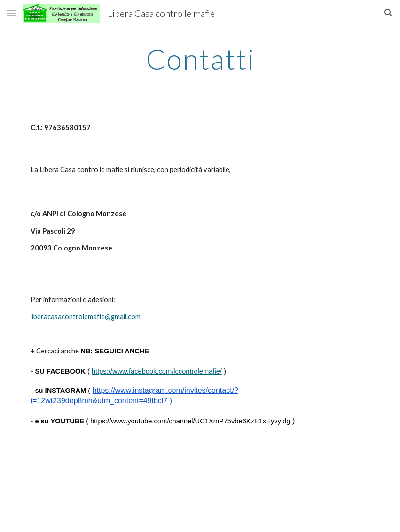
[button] (11, 13)
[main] (200, 59)
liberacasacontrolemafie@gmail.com (86, 317)
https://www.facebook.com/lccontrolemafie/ (157, 371)
